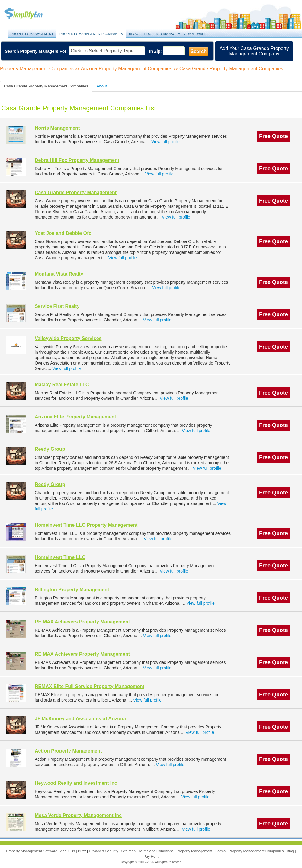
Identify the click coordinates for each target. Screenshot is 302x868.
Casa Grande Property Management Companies (231, 69)
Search (199, 51)
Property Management (30, 14)
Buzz (82, 851)
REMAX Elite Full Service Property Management (90, 686)
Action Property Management (68, 751)
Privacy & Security (104, 851)
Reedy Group (50, 449)
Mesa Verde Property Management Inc (78, 815)
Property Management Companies (91, 34)
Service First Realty (57, 306)
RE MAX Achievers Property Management (82, 622)
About (102, 86)
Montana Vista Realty (59, 274)
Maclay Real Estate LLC (62, 385)
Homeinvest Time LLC (60, 557)
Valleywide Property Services (68, 338)
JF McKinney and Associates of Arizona (80, 719)
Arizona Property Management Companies (127, 69)
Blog (134, 34)
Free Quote (273, 136)
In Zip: (156, 51)
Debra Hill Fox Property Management (77, 160)
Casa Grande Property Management (76, 193)
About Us (68, 851)
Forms (221, 851)
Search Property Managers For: (36, 51)
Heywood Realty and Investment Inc (76, 783)
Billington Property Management (72, 590)
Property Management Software (176, 34)
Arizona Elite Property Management (75, 417)
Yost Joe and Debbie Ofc (63, 233)
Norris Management (57, 128)
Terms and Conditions (157, 851)
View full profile (165, 142)
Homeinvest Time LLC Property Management (86, 525)
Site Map (129, 851)
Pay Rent (151, 857)
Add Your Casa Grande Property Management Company (254, 51)
